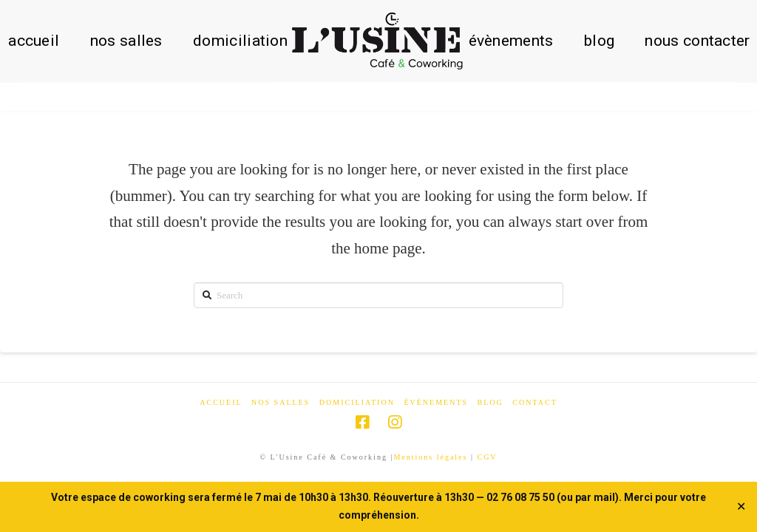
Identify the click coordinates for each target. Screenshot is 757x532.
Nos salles (281, 402)
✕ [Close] (741, 507)
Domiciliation (357, 402)
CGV (487, 457)
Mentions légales (430, 457)
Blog (490, 402)
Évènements (436, 402)
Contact (534, 402)
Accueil (221, 402)
